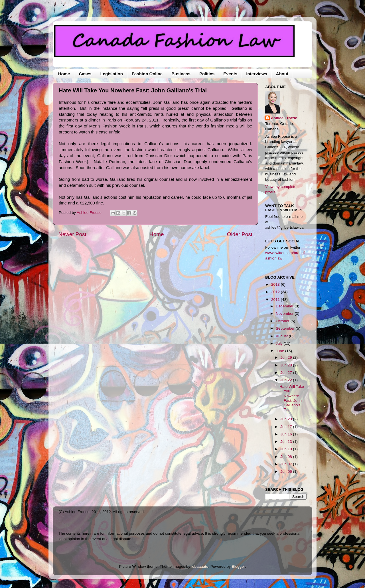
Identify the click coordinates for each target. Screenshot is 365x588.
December (285, 306)
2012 (276, 292)
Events (230, 74)
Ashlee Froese (284, 118)
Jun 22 (287, 380)
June (280, 351)
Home (64, 74)
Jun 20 (287, 419)
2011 (276, 300)
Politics (207, 74)
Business (181, 74)
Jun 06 (287, 472)
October (283, 321)
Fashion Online (147, 74)
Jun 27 (287, 373)
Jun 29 (287, 357)
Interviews (256, 74)
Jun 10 (287, 449)
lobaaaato (200, 566)
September (286, 328)
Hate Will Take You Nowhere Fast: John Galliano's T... (292, 398)
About (282, 74)
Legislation (112, 74)
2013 (276, 284)
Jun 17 (287, 427)
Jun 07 (287, 464)
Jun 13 (287, 442)
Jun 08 (287, 457)
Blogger (238, 566)
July (280, 343)
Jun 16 (287, 434)
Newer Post (72, 234)
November (285, 314)
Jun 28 (287, 365)
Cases (85, 74)
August (282, 336)
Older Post (240, 234)
